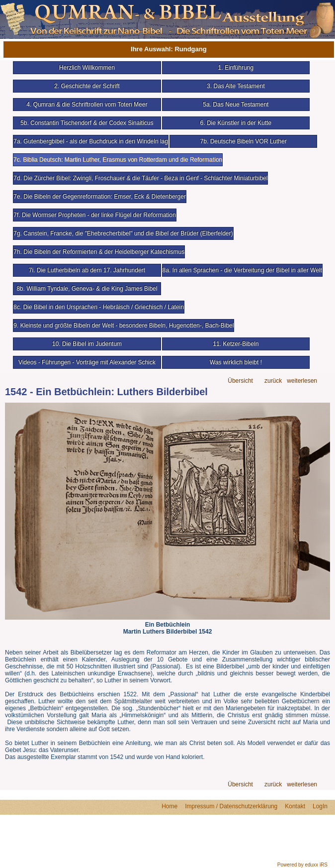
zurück (273, 381)
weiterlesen (302, 381)
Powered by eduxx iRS (302, 865)
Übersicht (240, 381)
